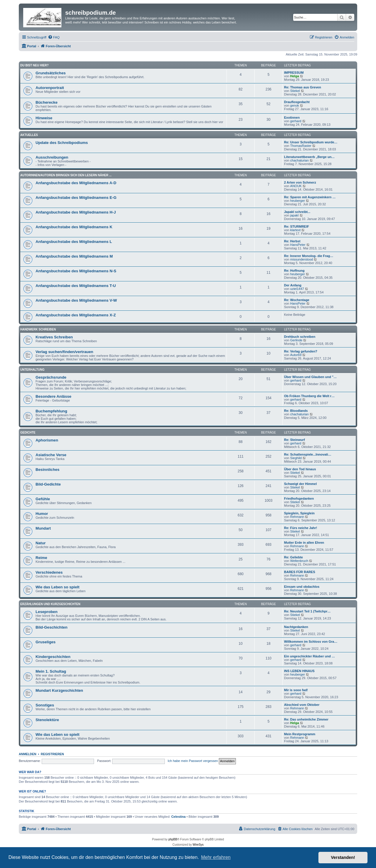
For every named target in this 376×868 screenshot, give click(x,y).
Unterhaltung (32, 370)
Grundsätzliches (51, 73)
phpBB (173, 839)
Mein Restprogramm (300, 734)
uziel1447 (297, 289)
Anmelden (28, 754)
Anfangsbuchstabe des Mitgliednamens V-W (76, 300)
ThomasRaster (301, 146)
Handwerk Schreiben (38, 329)
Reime (41, 558)
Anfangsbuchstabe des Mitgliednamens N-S (76, 271)
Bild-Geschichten (51, 627)
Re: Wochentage (297, 300)
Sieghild (296, 458)
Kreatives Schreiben (54, 337)
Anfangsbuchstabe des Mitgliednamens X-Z (76, 315)
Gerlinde (296, 340)
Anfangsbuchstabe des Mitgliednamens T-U (76, 286)
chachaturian (299, 160)
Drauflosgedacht (297, 102)
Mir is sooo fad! (296, 690)
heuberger (298, 201)
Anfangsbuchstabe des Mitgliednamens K (74, 227)
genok (295, 105)
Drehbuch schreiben (300, 337)
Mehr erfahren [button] (216, 857)
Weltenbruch (299, 561)
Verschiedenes (49, 572)
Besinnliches (47, 470)
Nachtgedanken (296, 627)
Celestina (178, 817)
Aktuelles (29, 135)
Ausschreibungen (52, 157)
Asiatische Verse (51, 455)
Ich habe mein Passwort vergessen (193, 761)
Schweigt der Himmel (300, 484)
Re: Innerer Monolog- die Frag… (309, 256)
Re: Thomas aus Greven (303, 87)
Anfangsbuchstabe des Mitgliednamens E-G (76, 198)
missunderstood (302, 259)
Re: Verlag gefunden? (301, 351)
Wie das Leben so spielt (57, 587)
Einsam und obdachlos (302, 587)
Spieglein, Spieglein (299, 513)
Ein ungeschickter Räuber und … (309, 656)
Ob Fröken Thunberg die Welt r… (309, 396)
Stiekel (295, 91)
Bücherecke (47, 102)
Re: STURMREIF (297, 226)
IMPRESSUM (294, 73)
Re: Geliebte (293, 557)
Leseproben (47, 612)
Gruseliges (46, 642)
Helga (295, 76)
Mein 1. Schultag (51, 671)
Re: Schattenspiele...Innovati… (308, 454)
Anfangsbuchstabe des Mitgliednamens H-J (76, 212)
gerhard (296, 121)
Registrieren (52, 754)
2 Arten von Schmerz (300, 182)
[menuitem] (54, 37)
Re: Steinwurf (294, 440)
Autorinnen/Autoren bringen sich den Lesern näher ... (66, 175)
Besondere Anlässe (53, 396)
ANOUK (296, 186)
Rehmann (297, 517)
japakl (294, 215)
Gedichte (28, 433)
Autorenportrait (50, 88)
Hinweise (44, 118)
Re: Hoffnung (294, 271)
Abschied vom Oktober (302, 705)
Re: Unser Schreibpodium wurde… (311, 142)
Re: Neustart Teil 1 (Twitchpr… (307, 611)
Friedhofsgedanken (299, 498)
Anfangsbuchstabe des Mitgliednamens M (74, 256)
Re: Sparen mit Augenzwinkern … (310, 197)
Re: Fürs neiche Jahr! (301, 528)
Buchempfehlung (51, 411)
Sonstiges (45, 705)
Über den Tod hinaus (300, 469)
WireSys (198, 845)
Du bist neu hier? (35, 65)
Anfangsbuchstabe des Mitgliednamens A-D (76, 183)
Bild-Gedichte (48, 484)
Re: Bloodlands (296, 411)
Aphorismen (47, 440)
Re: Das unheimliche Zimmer (306, 719)
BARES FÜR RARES (300, 572)
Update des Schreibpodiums (62, 143)
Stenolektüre (47, 720)
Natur (41, 543)
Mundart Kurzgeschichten (59, 690)
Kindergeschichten (53, 657)
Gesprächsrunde (51, 377)
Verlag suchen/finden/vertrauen (64, 352)
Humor (42, 514)
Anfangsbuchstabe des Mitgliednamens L (74, 242)
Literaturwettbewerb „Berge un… (309, 157)
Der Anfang (293, 285)
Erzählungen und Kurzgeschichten (50, 604)
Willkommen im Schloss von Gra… (311, 642)
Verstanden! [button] (343, 857)
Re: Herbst (292, 241)
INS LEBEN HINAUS (299, 671)
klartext (295, 230)
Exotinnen (292, 117)
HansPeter (298, 245)
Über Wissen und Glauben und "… (310, 377)
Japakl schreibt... (297, 212)
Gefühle (43, 499)
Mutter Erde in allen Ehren (304, 543)
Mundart (43, 528)
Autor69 (296, 355)
